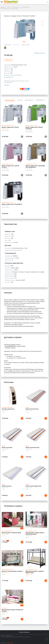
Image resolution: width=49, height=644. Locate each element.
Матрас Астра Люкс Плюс (33, 448)
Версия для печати (41, 53)
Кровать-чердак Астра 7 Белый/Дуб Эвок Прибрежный (35, 166)
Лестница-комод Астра (8, 409)
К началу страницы (24, 632)
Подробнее (7, 85)
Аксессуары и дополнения (7, 407)
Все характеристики (9, 77)
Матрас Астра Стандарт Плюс (34, 486)
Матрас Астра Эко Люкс (32, 409)
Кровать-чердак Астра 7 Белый (10, 127)
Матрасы (27, 407)
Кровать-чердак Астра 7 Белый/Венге (12, 204)
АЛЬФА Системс (10, 643)
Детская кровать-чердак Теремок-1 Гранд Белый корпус (35, 533)
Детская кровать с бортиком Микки (11, 533)
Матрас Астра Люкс (7, 448)
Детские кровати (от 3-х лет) (7, 126)
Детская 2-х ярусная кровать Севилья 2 (12, 571)
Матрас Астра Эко (7, 486)
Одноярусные (5, 608)
